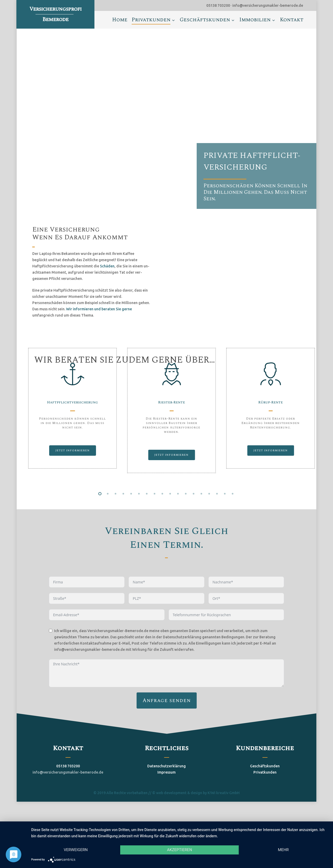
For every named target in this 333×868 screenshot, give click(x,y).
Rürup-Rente (271, 402)
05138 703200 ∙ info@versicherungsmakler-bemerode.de (255, 5)
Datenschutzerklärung (166, 786)
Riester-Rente (172, 402)
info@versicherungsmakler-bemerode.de (68, 792)
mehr (283, 850)
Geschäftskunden (265, 786)
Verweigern (76, 850)
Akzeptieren (180, 850)
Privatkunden (265, 792)
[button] (73, 451)
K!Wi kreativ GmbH (224, 813)
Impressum (166, 792)
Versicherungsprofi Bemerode (55, 14)
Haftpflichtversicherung (73, 402)
